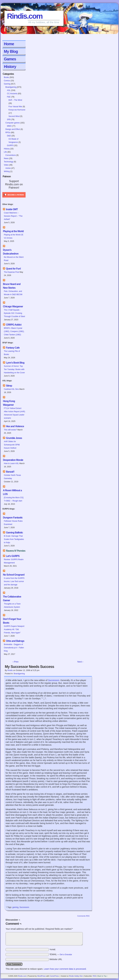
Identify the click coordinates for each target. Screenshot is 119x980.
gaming (15, 907)
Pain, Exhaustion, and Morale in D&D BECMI (13, 293)
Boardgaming (11, 87)
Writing (7, 171)
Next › (80, 662)
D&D (9, 136)
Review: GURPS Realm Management (14, 561)
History (10, 67)
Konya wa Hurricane (17, 110)
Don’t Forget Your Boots (12, 621)
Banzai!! (10, 472)
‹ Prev (16, 662)
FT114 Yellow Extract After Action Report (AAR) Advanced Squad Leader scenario (14, 413)
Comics (7, 81)
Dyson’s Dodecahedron (11, 252)
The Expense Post (11, 272)
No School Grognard (14, 575)
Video (6, 165)
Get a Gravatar (66, 955)
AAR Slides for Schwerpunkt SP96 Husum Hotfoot (12, 445)
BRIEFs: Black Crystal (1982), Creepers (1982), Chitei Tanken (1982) (14, 331)
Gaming (7, 84)
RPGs (8, 132)
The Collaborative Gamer (12, 598)
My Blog (11, 51)
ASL (9, 90)
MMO (9, 126)
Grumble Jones (14, 438)
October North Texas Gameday (12, 477)
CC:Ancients (12, 94)
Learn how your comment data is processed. (65, 969)
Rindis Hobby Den (76, 976)
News (6, 158)
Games (10, 59)
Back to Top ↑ (103, 976)
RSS (94, 976)
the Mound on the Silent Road (14, 259)
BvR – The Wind (15, 100)
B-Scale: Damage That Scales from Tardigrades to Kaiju (14, 539)
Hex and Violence (15, 426)
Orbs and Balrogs (15, 641)
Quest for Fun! (13, 269)
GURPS (10, 145)
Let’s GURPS (13, 556)
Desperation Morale (13, 460)
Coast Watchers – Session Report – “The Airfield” (13, 216)
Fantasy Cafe (13, 348)
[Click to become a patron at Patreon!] (14, 198)
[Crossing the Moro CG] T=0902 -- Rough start (14, 499)
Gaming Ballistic (14, 533)
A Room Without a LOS (12, 492)
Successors (24, 907)
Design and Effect (13, 129)
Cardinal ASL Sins (11, 389)
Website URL (56, 959)
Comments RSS (83, 916)
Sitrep (9, 386)
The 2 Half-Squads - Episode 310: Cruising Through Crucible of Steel (14, 313)
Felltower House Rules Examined (13, 523)
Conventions (11, 155)
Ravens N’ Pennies (16, 551)
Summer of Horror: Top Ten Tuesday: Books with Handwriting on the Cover (15, 369)
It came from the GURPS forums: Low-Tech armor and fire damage (14, 581)
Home (9, 44)
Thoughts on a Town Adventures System (12, 605)
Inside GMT (12, 209)
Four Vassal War (15, 107)
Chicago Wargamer (13, 306)
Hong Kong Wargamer (9, 403)
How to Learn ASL (11, 463)
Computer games (13, 123)
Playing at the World (13, 231)
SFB (9, 120)
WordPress (41, 976)
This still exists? (10, 430)
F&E (9, 97)
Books (6, 77)
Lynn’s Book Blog (15, 363)
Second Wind (14, 116)
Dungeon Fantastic (13, 518)
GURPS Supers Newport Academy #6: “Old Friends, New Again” (14, 629)
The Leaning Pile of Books (12, 353)
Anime (8, 168)
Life (5, 152)
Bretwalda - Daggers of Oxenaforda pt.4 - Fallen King (14, 648)
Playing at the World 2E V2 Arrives (14, 236)
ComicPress (54, 976)
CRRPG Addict (14, 325)
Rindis (10, 670)
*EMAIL (61, 954)
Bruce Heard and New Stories (12, 286)
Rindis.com (25, 16)
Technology (9, 162)
